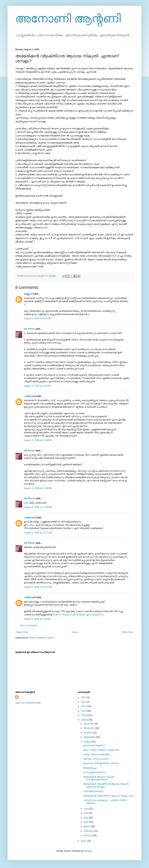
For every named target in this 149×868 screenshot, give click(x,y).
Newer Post (22, 632)
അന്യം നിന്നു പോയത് (96, 759)
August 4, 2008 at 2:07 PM (37, 318)
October (88, 733)
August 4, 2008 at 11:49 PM (38, 488)
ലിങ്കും (32, 525)
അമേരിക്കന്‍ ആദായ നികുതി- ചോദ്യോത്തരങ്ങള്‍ (99, 778)
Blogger (88, 851)
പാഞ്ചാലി (30, 396)
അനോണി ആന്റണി (68, 18)
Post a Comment (29, 625)
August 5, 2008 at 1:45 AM (37, 619)
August (88, 742)
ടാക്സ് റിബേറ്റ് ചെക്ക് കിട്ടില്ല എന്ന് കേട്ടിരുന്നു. (79, 615)
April (86, 822)
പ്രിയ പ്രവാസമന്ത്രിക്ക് (96, 754)
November (89, 728)
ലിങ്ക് (26, 503)
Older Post (127, 632)
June (86, 813)
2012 (84, 702)
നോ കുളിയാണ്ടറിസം (95, 772)
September (90, 737)
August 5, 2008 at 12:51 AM (38, 587)
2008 (84, 720)
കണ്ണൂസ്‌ (28, 294)
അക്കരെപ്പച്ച (90, 768)
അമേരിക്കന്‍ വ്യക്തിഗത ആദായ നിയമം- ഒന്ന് (108, 796)
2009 (84, 715)
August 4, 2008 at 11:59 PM (38, 507)
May (86, 818)
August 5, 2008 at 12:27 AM (38, 533)
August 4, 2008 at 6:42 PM (37, 386)
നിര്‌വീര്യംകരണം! (93, 791)
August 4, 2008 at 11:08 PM (38, 440)
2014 (84, 697)
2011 (84, 706)
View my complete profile (28, 703)
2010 (84, 711)
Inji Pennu (29, 329)
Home (75, 632)
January (88, 835)
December (89, 724)
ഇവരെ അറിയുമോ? (94, 746)
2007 (84, 841)
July (86, 809)
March (87, 826)
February (89, 831)
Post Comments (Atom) (41, 638)
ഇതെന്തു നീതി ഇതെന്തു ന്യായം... (102, 763)
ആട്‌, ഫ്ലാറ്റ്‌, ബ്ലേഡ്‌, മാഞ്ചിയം (101, 750)
